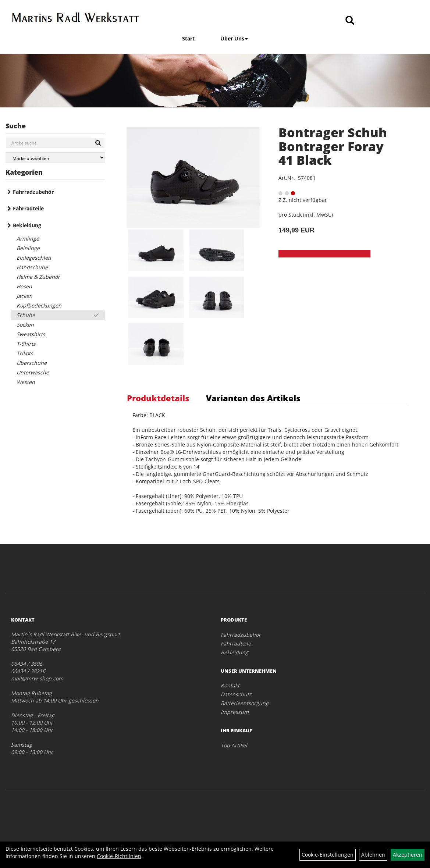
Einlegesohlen (34, 258)
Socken (25, 325)
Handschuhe (32, 267)
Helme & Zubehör (38, 277)
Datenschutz (236, 694)
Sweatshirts (31, 334)
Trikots (25, 353)
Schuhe (26, 315)
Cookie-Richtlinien (119, 856)
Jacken (24, 296)
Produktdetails (158, 398)
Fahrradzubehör (33, 192)
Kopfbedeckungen (39, 305)
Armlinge (28, 239)
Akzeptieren (408, 855)
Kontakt (230, 685)
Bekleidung (27, 225)
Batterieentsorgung (245, 703)
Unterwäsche (33, 372)
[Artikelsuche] (350, 21)
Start (188, 38)
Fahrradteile (28, 208)
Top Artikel (234, 745)
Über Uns (234, 38)
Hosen (24, 286)
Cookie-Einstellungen (328, 855)
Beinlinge (28, 248)
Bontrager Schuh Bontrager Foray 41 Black (333, 146)
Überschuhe (32, 363)
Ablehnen (373, 855)
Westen (26, 382)
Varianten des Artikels (253, 398)
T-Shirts (26, 344)
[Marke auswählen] (55, 158)
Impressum (235, 712)
